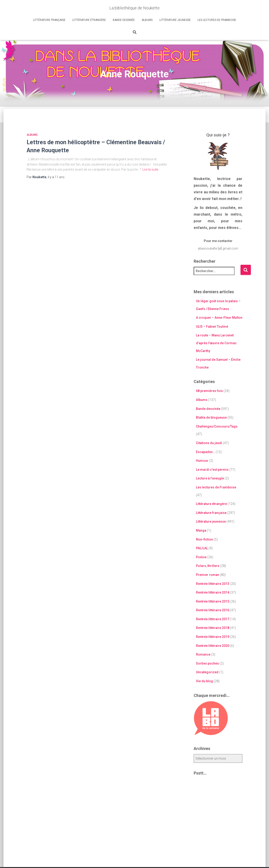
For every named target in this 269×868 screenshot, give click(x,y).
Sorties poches (207, 663)
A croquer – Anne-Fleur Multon (219, 318)
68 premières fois (209, 391)
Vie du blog (204, 681)
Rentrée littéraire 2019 (213, 637)
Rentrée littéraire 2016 (213, 610)
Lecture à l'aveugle (210, 478)
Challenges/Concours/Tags (217, 426)
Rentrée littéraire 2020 (213, 646)
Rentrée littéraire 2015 (213, 601)
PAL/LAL (202, 548)
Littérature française (49, 20)
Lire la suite (150, 169)
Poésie (201, 557)
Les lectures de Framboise (217, 20)
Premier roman (208, 575)
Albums (147, 20)
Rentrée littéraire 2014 (213, 592)
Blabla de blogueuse (211, 417)
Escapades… (205, 452)
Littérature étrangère (89, 20)
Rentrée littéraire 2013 (213, 584)
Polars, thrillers (208, 566)
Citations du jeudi (209, 443)
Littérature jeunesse (175, 20)
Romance (203, 654)
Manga (201, 530)
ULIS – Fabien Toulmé (212, 327)
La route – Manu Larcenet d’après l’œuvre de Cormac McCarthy (216, 343)
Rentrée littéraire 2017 (213, 619)
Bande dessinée (124, 20)
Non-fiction (204, 539)
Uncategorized (207, 672)
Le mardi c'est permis (212, 470)
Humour (202, 461)
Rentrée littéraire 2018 (213, 628)
